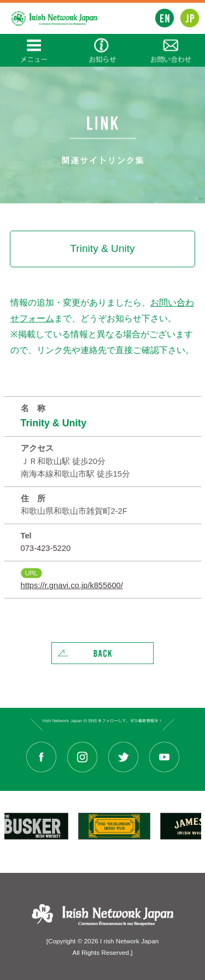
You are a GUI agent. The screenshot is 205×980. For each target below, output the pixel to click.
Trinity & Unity (54, 423)
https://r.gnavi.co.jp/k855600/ (72, 585)
